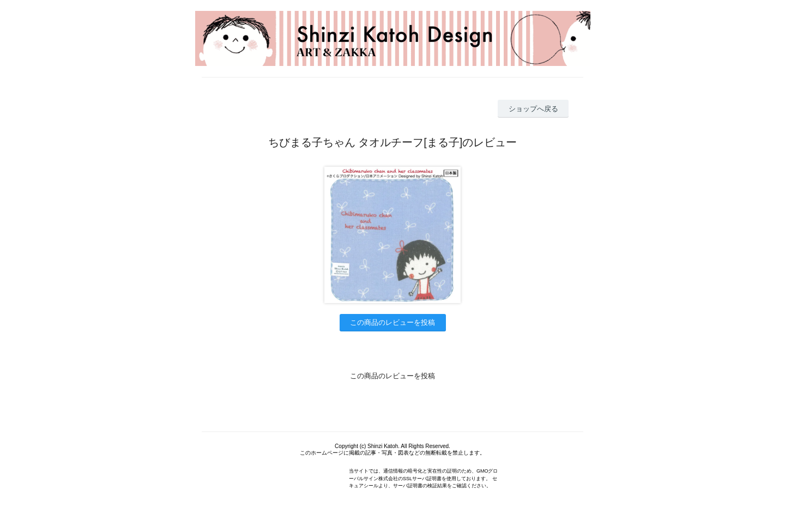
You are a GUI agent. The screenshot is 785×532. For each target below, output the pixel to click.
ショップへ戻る (533, 109)
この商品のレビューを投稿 (392, 322)
